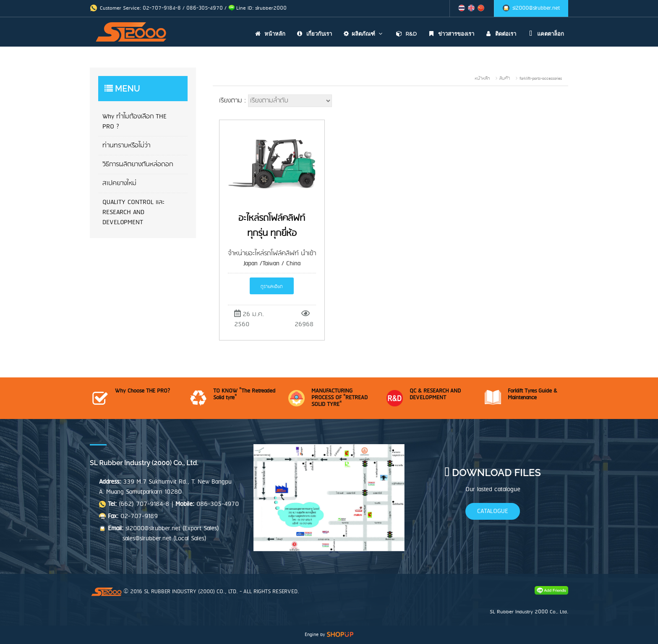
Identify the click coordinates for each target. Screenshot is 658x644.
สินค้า (505, 79)
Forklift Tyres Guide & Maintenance (533, 394)
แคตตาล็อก (545, 34)
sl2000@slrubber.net (536, 8)
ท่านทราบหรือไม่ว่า (126, 146)
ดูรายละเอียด (272, 287)
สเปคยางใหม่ (119, 183)
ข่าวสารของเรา (450, 34)
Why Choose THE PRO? (142, 391)
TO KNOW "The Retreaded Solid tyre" (244, 394)
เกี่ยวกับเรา (313, 34)
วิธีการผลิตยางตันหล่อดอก (138, 165)
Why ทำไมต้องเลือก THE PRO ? (134, 122)
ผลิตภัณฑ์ (363, 34)
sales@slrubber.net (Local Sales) (164, 539)
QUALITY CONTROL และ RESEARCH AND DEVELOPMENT (133, 212)
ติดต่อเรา (500, 34)
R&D (405, 34)
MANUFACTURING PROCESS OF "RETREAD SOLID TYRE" (339, 398)
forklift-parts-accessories (541, 79)
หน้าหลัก (269, 34)
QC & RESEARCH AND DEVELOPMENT (435, 394)
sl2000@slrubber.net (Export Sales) (172, 529)
